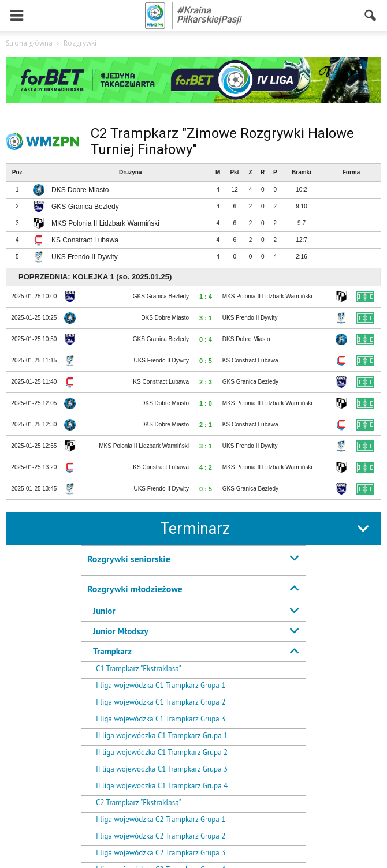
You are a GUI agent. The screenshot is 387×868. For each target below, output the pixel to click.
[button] (371, 16)
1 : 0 (206, 403)
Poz (17, 172)
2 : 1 (206, 425)
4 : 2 (206, 467)
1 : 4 (206, 297)
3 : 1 (206, 318)
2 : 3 (206, 382)
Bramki (302, 172)
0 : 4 (206, 339)
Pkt (235, 172)
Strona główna (29, 43)
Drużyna (130, 172)
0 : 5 (206, 361)
